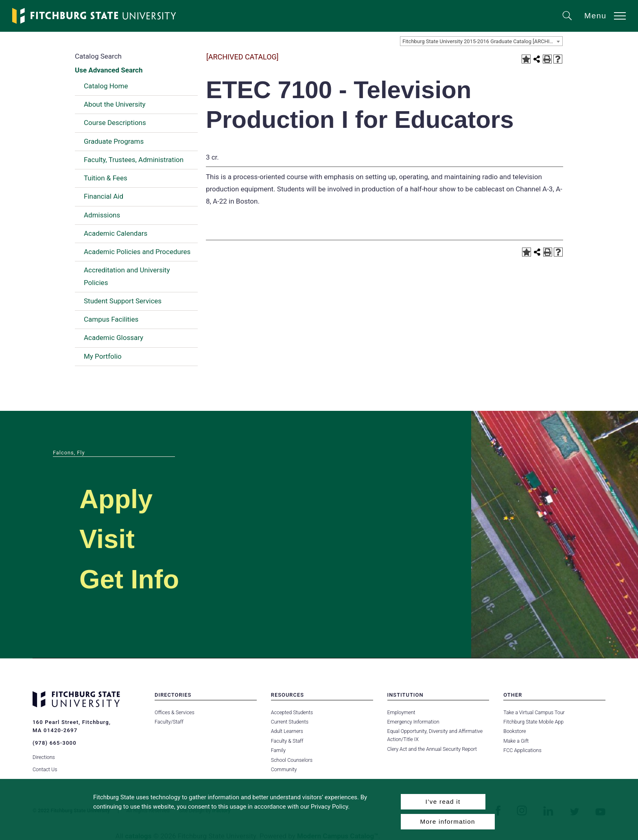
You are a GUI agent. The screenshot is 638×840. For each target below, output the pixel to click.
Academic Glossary (114, 338)
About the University (115, 104)
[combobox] (481, 41)
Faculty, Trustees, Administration (134, 160)
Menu (595, 16)
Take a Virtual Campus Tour (534, 712)
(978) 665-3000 (55, 743)
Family (278, 750)
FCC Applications (522, 750)
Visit (107, 539)
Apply (116, 499)
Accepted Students (292, 712)
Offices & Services (175, 712)
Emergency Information (413, 722)
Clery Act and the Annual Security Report (432, 749)
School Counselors (292, 760)
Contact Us (45, 769)
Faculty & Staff (287, 741)
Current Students (290, 722)
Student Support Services (123, 301)
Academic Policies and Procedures (137, 252)
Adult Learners (287, 731)
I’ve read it (443, 802)
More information (448, 821)
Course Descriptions (115, 123)
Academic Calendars (116, 233)
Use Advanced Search (109, 70)
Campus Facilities (111, 319)
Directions (44, 757)
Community (284, 769)
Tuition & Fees (106, 178)
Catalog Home (106, 86)
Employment (401, 712)
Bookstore (515, 731)
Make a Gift (516, 741)
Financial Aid (104, 196)
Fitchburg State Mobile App (533, 722)
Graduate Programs (114, 141)
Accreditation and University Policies (127, 276)
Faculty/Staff (169, 722)
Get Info (130, 579)
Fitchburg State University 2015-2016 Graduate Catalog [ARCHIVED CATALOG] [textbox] (482, 41)
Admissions (102, 215)
